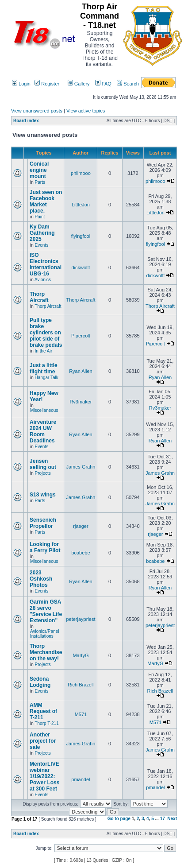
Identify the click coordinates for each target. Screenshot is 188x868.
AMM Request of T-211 (43, 711)
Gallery (79, 84)
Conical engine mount (39, 170)
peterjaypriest (81, 619)
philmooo (81, 173)
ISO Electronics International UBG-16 (46, 264)
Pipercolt (81, 336)
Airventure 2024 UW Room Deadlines (43, 431)
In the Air (44, 351)
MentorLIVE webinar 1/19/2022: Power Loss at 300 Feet (44, 776)
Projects (43, 473)
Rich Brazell (81, 685)
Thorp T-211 (46, 723)
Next (172, 819)
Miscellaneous (44, 410)
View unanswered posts (37, 111)
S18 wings (43, 495)
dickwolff (81, 267)
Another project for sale (43, 741)
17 (163, 819)
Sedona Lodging (40, 682)
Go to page (119, 819)
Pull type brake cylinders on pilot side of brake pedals (46, 333)
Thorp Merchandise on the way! (46, 652)
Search (128, 84)
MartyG (81, 655)
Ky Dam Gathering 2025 (42, 233)
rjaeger (81, 526)
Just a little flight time (44, 368)
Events (42, 245)
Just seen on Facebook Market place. (46, 201)
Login (21, 84)
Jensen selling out (43, 464)
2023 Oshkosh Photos (41, 579)
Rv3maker (81, 402)
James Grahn (81, 467)
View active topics (86, 111)
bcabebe (81, 553)
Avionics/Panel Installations (44, 634)
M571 (81, 714)
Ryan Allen (81, 371)
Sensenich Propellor (43, 523)
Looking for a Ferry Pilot (45, 547)
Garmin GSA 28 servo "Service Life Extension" (46, 611)
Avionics (43, 280)
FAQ (103, 84)
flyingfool (81, 236)
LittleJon (81, 205)
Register (47, 84)
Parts (40, 182)
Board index (26, 121)
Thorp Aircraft (39, 297)
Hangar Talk (47, 378)
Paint (40, 217)
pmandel (81, 779)
